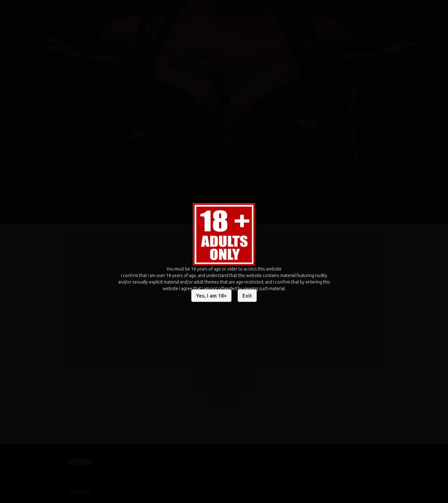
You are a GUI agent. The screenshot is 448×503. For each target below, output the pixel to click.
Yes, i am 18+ (211, 296)
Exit (247, 296)
